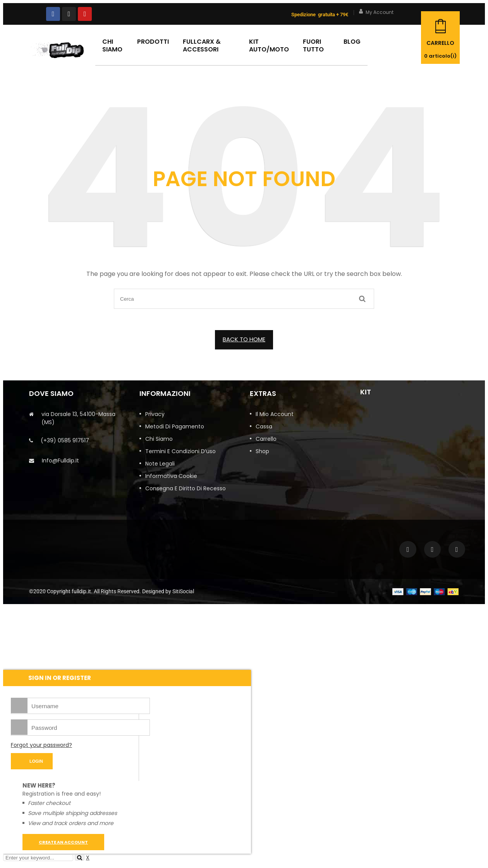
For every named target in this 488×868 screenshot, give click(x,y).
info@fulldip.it (60, 461)
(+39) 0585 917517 (65, 440)
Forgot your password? (41, 745)
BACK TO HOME (244, 339)
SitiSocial (183, 591)
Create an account (63, 842)
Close (480, 8)
